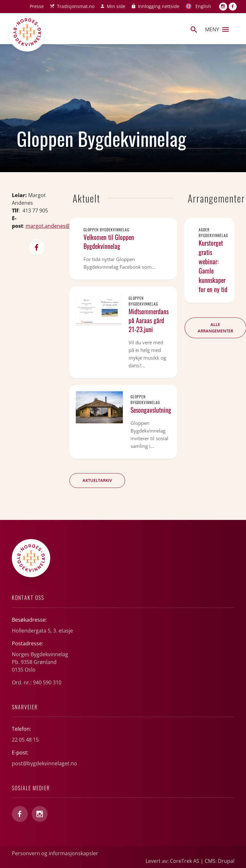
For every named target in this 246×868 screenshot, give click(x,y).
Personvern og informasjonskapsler (55, 853)
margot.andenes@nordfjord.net (64, 226)
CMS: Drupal (220, 861)
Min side (116, 6)
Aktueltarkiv (97, 480)
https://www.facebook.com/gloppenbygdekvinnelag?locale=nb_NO (37, 247)
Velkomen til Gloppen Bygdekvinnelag (109, 242)
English (203, 6)
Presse (37, 6)
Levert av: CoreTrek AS (172, 861)
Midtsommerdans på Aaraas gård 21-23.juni (149, 320)
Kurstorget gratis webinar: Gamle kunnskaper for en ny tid (213, 266)
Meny (217, 29)
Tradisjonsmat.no (76, 6)
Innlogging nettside (159, 6)
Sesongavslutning (151, 410)
